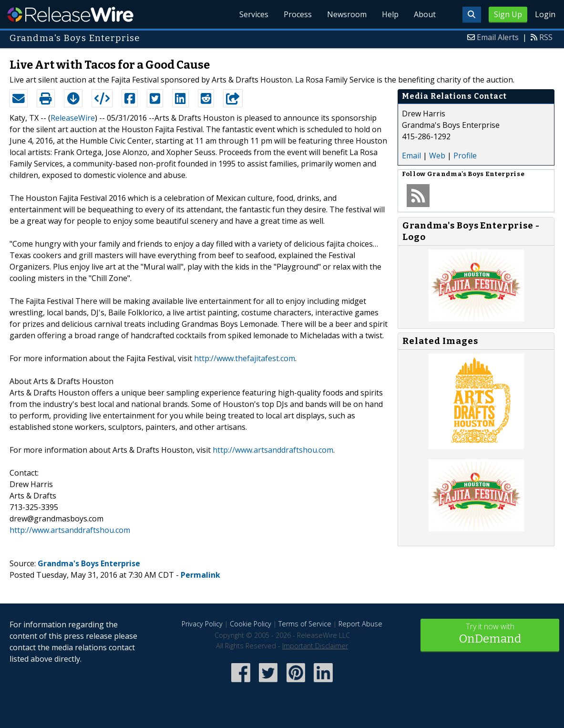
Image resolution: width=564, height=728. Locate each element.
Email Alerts (498, 37)
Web (437, 156)
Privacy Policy (202, 624)
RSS (546, 37)
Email (411, 156)
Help (390, 14)
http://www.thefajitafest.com (245, 358)
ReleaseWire (70, 14)
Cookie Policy (251, 624)
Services (254, 14)
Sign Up (508, 14)
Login (545, 14)
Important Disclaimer (315, 646)
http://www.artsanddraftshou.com (273, 450)
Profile (465, 156)
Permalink (200, 575)
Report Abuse (360, 624)
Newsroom (347, 14)
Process (298, 14)
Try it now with (490, 634)
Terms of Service (305, 624)
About (425, 14)
